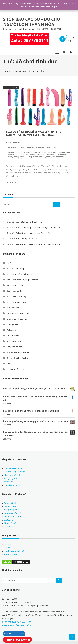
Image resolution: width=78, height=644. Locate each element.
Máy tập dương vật (12, 485)
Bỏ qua (54, 7)
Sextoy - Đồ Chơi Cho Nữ (17, 358)
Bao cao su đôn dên (15, 285)
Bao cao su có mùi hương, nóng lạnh (22, 280)
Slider (9, 364)
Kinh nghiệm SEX (11, 554)
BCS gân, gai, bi (11, 478)
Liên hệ (7, 548)
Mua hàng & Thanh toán (15, 551)
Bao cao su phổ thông (16, 297)
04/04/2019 (11, 87)
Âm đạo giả (11, 263)
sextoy (10, 157)
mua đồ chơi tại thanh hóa (36, 154)
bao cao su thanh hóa (16, 152)
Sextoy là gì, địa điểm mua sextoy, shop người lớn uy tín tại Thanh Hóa (35, 133)
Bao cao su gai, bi (14, 291)
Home (7, 71)
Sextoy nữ (8, 520)
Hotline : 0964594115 (17, 640)
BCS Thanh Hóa (14, 142)
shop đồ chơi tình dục (37, 157)
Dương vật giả (10, 503)
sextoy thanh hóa (21, 157)
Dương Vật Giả (13, 324)
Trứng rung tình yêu (15, 369)
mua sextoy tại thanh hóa (57, 154)
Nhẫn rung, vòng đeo (13, 475)
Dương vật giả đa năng (14, 513)
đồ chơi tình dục (59, 152)
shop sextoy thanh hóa (17, 159)
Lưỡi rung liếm (13, 336)
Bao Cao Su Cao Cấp (16, 269)
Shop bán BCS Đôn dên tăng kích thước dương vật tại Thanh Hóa (34, 227)
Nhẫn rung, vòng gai (15, 341)
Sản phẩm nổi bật (14, 347)
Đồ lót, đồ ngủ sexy (12, 523)
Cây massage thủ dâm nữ (18, 313)
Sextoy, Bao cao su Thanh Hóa (22, 147)
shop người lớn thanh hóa (56, 157)
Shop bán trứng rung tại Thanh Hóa (22, 239)
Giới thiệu (8, 544)
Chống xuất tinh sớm (13, 468)
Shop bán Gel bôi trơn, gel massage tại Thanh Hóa (29, 233)
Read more (11, 182)
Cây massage (10, 506)
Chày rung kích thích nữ (17, 319)
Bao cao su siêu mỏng (16, 302)
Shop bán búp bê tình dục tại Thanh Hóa (24, 222)
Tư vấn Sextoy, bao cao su (46, 147)
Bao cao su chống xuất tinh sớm (20, 274)
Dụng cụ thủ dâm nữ (13, 516)
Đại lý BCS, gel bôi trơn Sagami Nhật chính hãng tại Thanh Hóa (33, 244)
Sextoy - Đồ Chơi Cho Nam (18, 352)
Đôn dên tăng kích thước (15, 472)
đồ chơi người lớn (33, 152)
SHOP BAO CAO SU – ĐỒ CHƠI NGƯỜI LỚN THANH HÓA (32, 22)
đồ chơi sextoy (46, 152)
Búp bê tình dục (14, 308)
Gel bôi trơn (12, 330)
